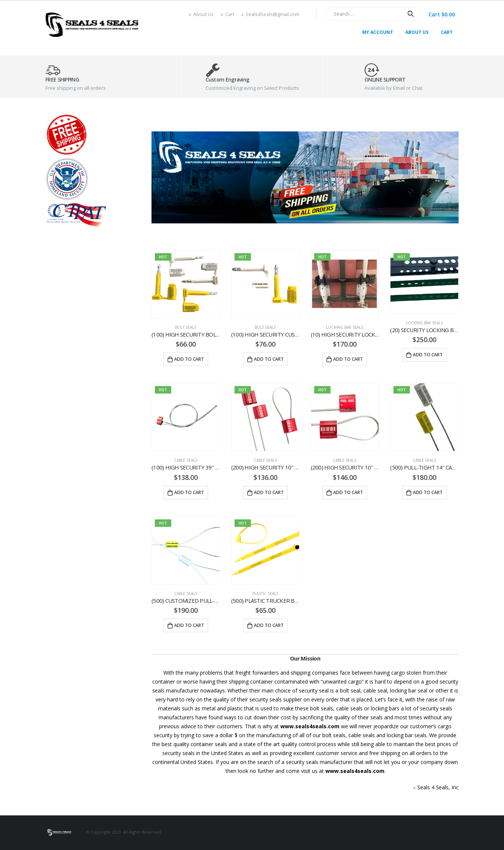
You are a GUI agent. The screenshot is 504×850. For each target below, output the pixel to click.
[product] (186, 284)
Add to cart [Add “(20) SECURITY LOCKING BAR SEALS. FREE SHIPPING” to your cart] (428, 355)
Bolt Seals (186, 327)
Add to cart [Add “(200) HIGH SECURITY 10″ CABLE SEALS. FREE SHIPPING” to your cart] (269, 492)
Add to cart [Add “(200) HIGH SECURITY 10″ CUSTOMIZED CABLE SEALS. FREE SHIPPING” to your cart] (348, 492)
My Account (378, 32)
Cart (228, 14)
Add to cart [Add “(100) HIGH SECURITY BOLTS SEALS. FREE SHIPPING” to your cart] (189, 359)
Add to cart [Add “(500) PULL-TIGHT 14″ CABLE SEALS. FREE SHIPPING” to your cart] (428, 492)
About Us (201, 14)
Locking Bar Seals (345, 327)
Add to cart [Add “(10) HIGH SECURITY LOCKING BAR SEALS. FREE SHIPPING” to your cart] (348, 359)
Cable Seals (186, 460)
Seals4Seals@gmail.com (270, 14)
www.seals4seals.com (310, 726)
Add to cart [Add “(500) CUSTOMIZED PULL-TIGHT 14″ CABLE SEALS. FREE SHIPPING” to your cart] (189, 625)
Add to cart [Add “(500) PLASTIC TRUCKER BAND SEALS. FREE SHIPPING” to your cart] (269, 625)
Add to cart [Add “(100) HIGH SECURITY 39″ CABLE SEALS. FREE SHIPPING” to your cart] (189, 492)
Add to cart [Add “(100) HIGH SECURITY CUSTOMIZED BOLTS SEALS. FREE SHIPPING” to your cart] (269, 359)
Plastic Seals (265, 593)
